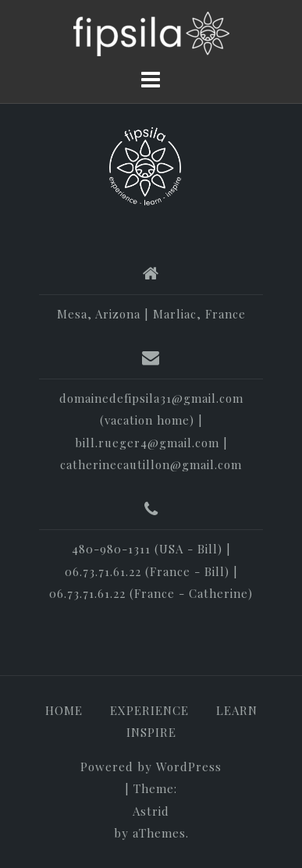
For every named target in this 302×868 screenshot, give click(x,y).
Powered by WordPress (151, 767)
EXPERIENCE (149, 710)
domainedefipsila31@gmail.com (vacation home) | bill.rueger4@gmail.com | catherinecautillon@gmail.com (151, 432)
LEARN (237, 710)
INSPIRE (151, 732)
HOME (64, 710)
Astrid (151, 811)
